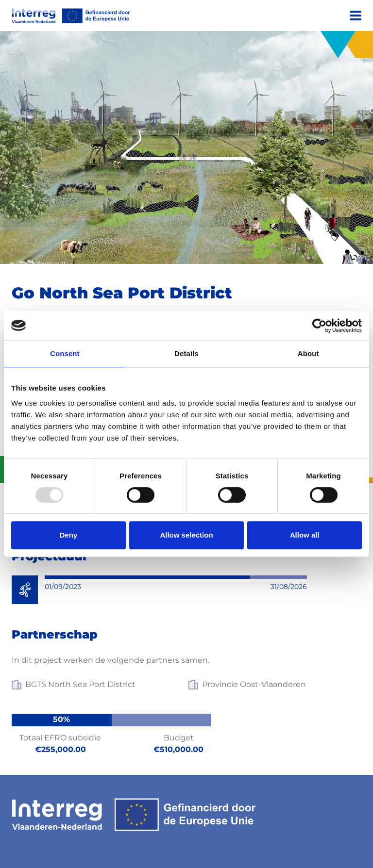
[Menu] (356, 16)
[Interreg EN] (71, 16)
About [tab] (308, 353)
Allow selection (186, 535)
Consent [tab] (65, 353)
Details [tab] (186, 353)
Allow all (305, 535)
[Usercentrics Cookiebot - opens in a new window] (319, 326)
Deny (68, 535)
